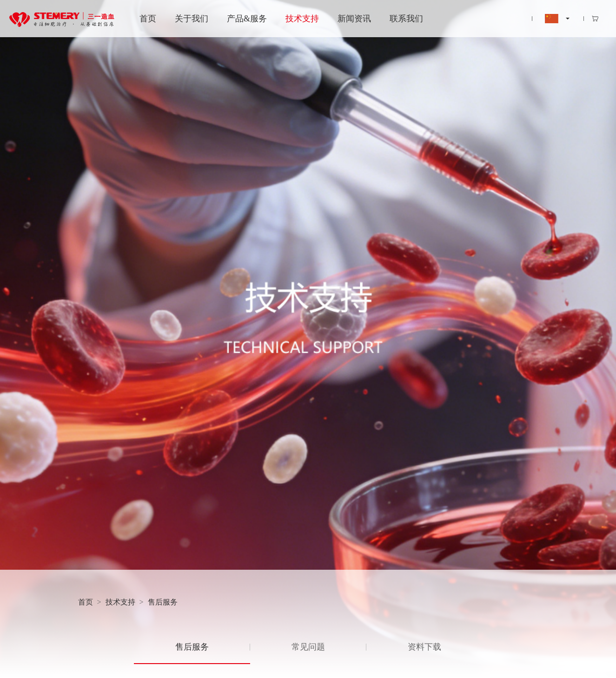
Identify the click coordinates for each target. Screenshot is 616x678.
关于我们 (192, 19)
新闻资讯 (354, 19)
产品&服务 (247, 19)
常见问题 (308, 647)
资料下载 (424, 647)
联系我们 (406, 19)
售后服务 (163, 602)
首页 (148, 19)
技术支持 (302, 19)
